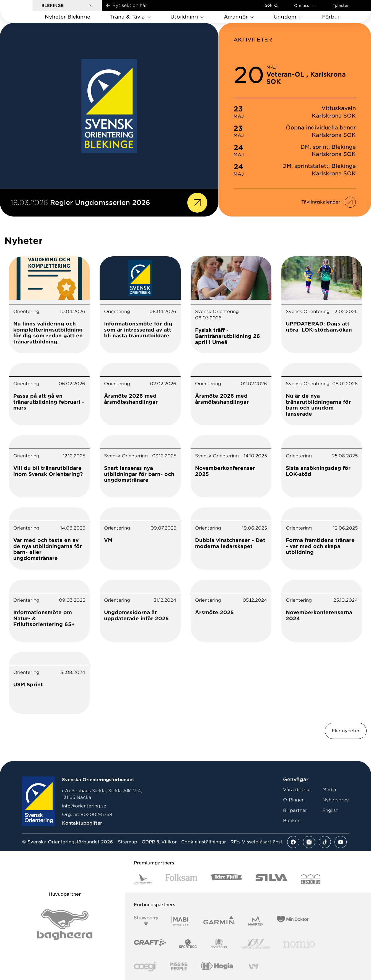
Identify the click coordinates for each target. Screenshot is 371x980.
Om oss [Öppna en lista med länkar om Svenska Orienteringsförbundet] (304, 5)
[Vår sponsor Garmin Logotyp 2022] (219, 921)
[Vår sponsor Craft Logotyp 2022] (150, 944)
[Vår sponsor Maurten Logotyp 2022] (256, 921)
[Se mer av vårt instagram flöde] (309, 842)
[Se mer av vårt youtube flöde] (341, 842)
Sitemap (128, 842)
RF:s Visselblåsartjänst (256, 842)
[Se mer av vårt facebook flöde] (293, 842)
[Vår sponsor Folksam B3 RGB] (181, 879)
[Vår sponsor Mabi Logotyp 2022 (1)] (181, 921)
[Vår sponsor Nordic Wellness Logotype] (255, 944)
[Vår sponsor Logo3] (145, 967)
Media (329, 790)
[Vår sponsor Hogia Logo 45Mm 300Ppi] (217, 967)
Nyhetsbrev (336, 800)
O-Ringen (294, 800)
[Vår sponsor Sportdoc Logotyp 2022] (188, 944)
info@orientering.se (84, 806)
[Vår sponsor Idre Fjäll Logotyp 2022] (226, 879)
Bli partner (295, 810)
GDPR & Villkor (159, 842)
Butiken (292, 821)
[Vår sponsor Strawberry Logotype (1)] (146, 921)
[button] (67, 6)
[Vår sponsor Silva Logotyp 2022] (272, 879)
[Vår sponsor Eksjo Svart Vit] (311, 879)
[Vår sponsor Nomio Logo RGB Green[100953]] (299, 944)
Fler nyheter (346, 731)
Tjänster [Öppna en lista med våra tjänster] (341, 6)
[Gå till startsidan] (25, 11)
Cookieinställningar (204, 842)
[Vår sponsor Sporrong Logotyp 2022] (219, 944)
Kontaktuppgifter (82, 823)
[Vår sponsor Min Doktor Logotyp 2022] (293, 921)
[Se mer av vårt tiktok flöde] (325, 842)
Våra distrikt (297, 790)
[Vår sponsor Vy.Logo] (253, 967)
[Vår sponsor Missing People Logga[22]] (179, 967)
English (330, 810)
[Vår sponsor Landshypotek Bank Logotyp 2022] (143, 879)
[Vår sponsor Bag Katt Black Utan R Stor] (65, 924)
